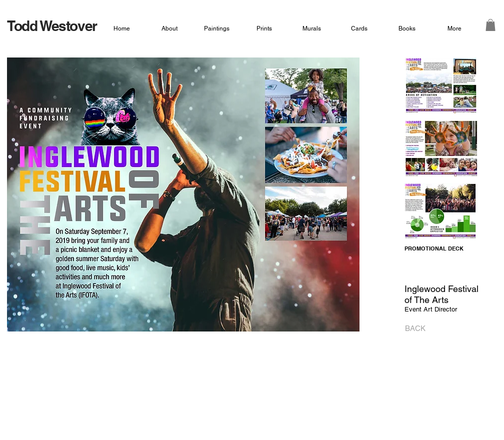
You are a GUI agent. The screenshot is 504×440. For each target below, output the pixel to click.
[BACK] (412, 328)
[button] (490, 25)
